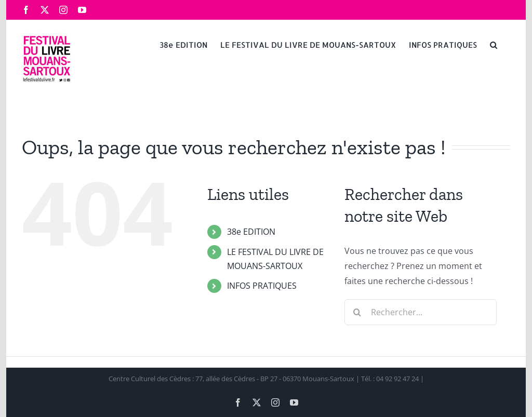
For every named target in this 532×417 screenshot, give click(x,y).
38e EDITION (251, 232)
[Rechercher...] (421, 312)
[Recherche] (357, 312)
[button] (494, 44)
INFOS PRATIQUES (262, 286)
